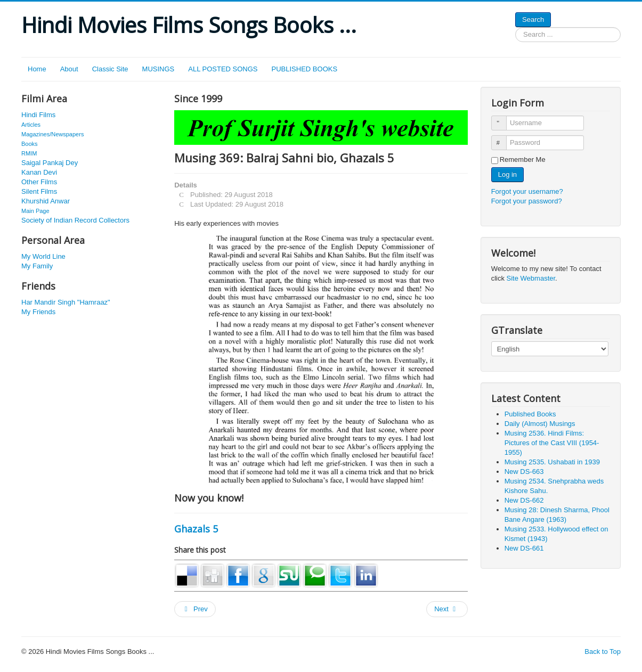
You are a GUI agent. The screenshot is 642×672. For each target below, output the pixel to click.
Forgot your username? (527, 191)
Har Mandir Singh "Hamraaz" (66, 302)
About (69, 69)
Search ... (515, 27)
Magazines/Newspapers (52, 134)
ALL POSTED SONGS (223, 69)
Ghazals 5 (196, 529)
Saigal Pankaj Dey (50, 163)
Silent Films (39, 191)
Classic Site (110, 69)
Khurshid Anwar (46, 201)
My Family (37, 266)
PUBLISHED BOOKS (305, 69)
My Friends (38, 312)
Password (504, 138)
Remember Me (523, 159)
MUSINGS (159, 69)
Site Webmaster (531, 278)
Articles (31, 125)
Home (37, 69)
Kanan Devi (39, 172)
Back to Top (603, 651)
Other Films (39, 182)
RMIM (29, 153)
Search (533, 19)
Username (504, 118)
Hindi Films (38, 115)
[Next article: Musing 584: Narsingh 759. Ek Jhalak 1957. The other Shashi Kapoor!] (447, 609)
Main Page (35, 211)
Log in (507, 174)
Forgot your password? (527, 201)
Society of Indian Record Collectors (75, 220)
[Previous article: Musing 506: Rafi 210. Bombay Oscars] (195, 609)
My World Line (43, 256)
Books (30, 144)
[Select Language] (550, 349)
